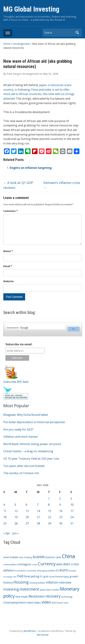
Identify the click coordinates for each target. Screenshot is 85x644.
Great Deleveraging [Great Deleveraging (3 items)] (59, 577)
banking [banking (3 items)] (28, 557)
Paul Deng (13, 74)
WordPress (30, 631)
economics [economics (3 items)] (21, 571)
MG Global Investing (31, 9)
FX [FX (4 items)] (41, 576)
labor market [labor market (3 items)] (53, 590)
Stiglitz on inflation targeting (31, 168)
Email (8, 266)
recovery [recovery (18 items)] (53, 596)
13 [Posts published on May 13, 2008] (27, 511)
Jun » (15, 533)
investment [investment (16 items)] (29, 589)
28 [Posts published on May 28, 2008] (38, 523)
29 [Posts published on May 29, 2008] (50, 523)
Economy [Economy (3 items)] (32, 571)
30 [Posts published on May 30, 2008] (61, 523)
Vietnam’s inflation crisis (62, 185)
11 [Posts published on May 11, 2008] (5, 511)
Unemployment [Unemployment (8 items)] (14, 602)
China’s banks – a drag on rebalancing (28, 451)
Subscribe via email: (19, 344)
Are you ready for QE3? (18, 429)
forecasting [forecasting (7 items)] (32, 576)
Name (8, 251)
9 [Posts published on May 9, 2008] (60, 505)
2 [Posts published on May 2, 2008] (60, 499)
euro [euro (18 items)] (64, 570)
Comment (11, 211)
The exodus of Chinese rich (21, 473)
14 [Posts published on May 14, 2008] (38, 511)
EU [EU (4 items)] (57, 570)
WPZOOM (43, 635)
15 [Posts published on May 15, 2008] (50, 511)
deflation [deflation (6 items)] (9, 570)
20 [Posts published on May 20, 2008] (27, 517)
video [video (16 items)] (46, 602)
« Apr (7, 533)
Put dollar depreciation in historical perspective (34, 422)
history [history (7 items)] (8, 582)
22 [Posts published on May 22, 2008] (50, 517)
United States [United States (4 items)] (34, 603)
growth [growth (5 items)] (74, 576)
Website (9, 281)
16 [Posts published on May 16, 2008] (61, 511)
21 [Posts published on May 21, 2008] (38, 517)
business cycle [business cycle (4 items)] (53, 557)
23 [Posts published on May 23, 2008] (61, 517)
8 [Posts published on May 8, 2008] (49, 505)
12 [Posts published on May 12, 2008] (16, 511)
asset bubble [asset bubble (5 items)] (11, 557)
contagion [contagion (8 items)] (24, 564)
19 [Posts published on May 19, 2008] (16, 517)
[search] (35, 328)
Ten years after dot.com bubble (24, 466)
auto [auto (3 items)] (21, 557)
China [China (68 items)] (68, 556)
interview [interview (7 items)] (65, 582)
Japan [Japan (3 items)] (43, 590)
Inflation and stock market (21, 437)
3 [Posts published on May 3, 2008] (71, 499)
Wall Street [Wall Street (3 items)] (57, 603)
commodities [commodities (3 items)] (10, 565)
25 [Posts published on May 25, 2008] (5, 523)
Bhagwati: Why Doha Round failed (25, 415)
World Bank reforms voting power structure (32, 444)
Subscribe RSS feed (16, 382)
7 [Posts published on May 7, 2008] (38, 505)
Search (77, 33)
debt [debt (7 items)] (59, 564)
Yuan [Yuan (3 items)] (66, 603)
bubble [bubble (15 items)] (39, 557)
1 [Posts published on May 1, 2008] (49, 499)
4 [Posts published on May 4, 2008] (4, 505)
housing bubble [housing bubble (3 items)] (37, 583)
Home (7, 44)
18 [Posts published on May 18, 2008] (5, 517)
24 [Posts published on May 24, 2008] (72, 517)
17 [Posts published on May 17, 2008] (72, 511)
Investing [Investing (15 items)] (11, 589)
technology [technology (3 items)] (67, 597)
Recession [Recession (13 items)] (37, 596)
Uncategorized (21, 44)
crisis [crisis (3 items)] (35, 565)
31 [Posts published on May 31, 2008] (72, 523)
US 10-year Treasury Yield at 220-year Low (31, 459)
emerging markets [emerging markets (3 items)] (46, 571)
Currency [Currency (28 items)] (47, 564)
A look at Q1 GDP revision (18, 185)
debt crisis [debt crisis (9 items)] (71, 564)
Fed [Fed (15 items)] (20, 576)
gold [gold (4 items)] (46, 576)
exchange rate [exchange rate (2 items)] (10, 577)
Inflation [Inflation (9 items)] (52, 582)
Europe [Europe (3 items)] (72, 571)
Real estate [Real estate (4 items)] (22, 597)
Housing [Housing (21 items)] (21, 582)
